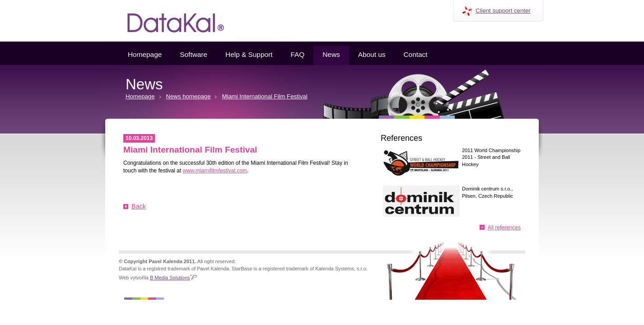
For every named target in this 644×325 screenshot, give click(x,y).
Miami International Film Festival (264, 96)
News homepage (189, 96)
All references (504, 227)
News (331, 54)
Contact (415, 54)
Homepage (145, 54)
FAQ (297, 54)
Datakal (168, 21)
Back (139, 206)
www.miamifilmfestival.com (215, 171)
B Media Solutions (170, 278)
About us (372, 54)
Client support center (503, 11)
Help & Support (249, 54)
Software (194, 54)
